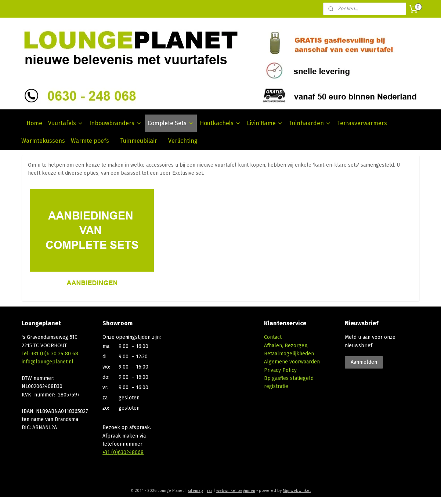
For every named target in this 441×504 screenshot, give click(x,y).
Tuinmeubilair (139, 141)
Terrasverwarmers (362, 123)
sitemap (196, 491)
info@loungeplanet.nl (48, 362)
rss (210, 491)
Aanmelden (364, 362)
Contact (273, 337)
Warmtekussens (43, 141)
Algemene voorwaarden (292, 362)
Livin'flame (265, 123)
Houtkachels (220, 123)
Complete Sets (171, 123)
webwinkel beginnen (236, 491)
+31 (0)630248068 (123, 452)
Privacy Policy (280, 370)
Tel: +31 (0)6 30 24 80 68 (50, 354)
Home (34, 123)
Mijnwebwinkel (297, 491)
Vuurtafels (66, 123)
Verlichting (183, 141)
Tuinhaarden (310, 123)
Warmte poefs (90, 141)
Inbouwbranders (115, 123)
